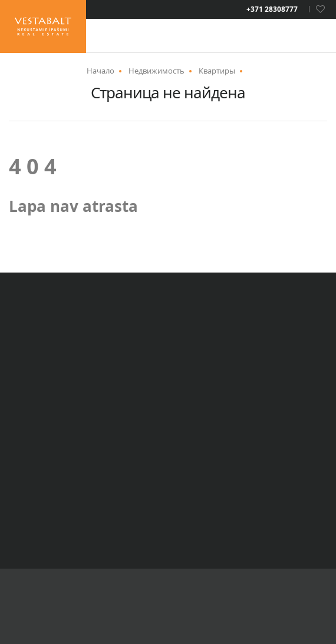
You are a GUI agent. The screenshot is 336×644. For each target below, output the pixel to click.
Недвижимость (157, 71)
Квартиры (217, 71)
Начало (101, 71)
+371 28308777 (272, 9)
